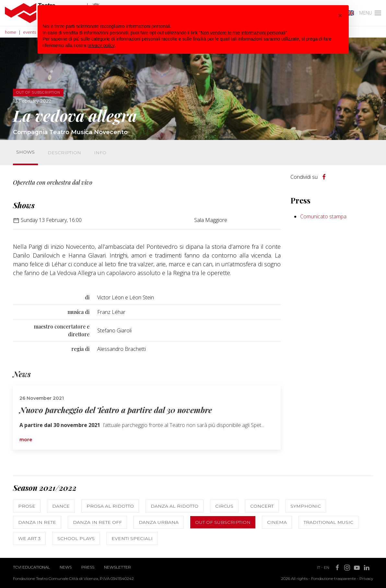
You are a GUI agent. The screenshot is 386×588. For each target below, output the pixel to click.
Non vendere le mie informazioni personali (243, 33)
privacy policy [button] (101, 45)
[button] (340, 16)
